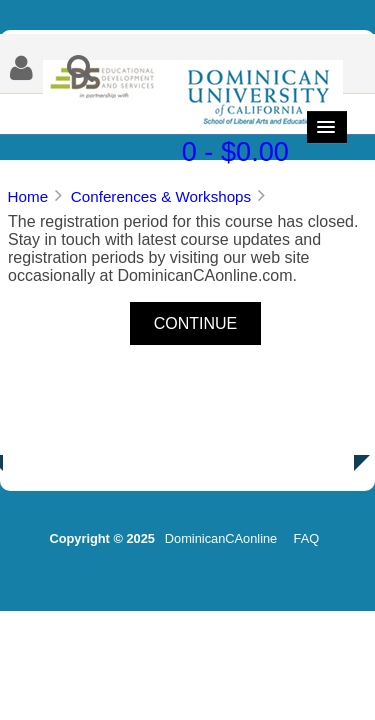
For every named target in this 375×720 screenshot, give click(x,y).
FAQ (307, 538)
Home (28, 196)
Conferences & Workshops (161, 196)
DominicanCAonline (221, 538)
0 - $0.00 (235, 151)
